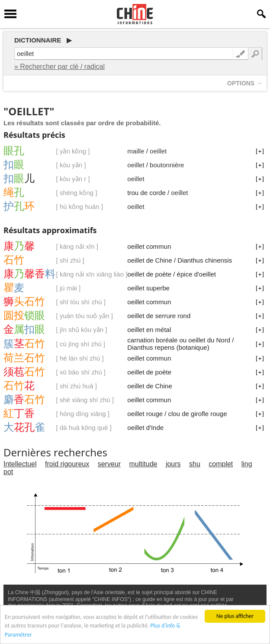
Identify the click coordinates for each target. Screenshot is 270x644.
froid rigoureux (67, 464)
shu (195, 464)
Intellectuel (20, 464)
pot (8, 472)
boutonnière (167, 165)
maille (136, 151)
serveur (109, 464)
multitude (143, 464)
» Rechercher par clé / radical (59, 67)
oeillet (158, 151)
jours (173, 464)
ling (247, 464)
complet (221, 464)
